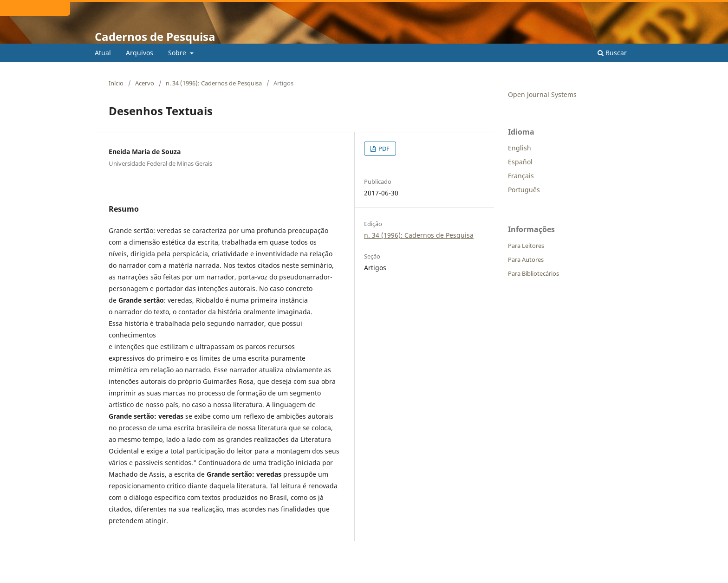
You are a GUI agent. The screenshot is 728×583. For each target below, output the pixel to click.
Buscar (612, 53)
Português (524, 190)
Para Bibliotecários (533, 273)
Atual (103, 53)
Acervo (145, 83)
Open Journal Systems (542, 94)
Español (520, 162)
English (520, 148)
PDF (383, 149)
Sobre (178, 53)
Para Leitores (526, 246)
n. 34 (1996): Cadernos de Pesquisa (214, 83)
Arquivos (140, 53)
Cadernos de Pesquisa (155, 36)
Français (521, 176)
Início (116, 83)
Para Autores (526, 259)
